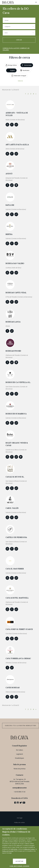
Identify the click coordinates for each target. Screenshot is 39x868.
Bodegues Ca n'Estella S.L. (18, 382)
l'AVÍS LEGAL (14, 849)
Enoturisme (27, 65)
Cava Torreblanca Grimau (18, 658)
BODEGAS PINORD (13, 351)
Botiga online (11, 65)
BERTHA (9, 234)
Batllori (10, 205)
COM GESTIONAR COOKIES (19, 866)
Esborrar (20, 81)
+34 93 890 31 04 (19, 792)
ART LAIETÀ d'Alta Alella (17, 145)
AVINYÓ (9, 174)
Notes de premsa (19, 769)
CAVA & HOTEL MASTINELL (17, 598)
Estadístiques (19, 758)
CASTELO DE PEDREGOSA (16, 537)
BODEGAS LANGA (13, 322)
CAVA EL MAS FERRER (15, 569)
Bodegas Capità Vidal (16, 293)
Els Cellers (20, 750)
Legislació (20, 754)
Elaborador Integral (19, 76)
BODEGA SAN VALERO (15, 263)
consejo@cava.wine (19, 788)
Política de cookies (19, 822)
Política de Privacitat (8, 851)
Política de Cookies (29, 849)
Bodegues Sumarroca (16, 414)
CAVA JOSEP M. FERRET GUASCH (19, 629)
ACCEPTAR (19, 861)
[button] (36, 2)
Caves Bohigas (13, 688)
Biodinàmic (25, 70)
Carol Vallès (12, 508)
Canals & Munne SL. (15, 477)
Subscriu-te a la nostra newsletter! (21, 726)
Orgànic (11, 71)
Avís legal (20, 818)
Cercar (19, 40)
